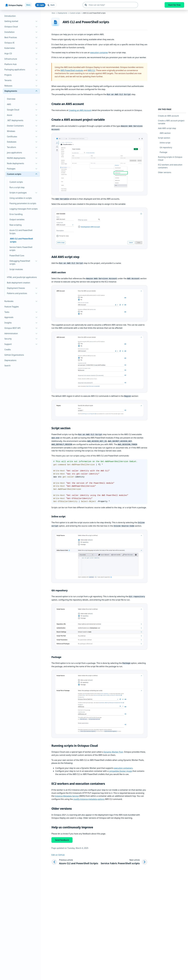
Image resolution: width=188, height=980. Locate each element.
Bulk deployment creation (19, 283)
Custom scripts (16, 182)
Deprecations (10, 360)
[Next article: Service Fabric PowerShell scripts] (124, 858)
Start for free (174, 5)
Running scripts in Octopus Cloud (170, 158)
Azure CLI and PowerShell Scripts (21, 232)
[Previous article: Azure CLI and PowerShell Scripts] (75, 858)
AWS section (165, 133)
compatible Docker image (120, 767)
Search (7, 366)
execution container (99, 52)
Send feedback (62, 836)
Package (163, 152)
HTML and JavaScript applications (22, 277)
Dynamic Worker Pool (113, 748)
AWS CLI (91, 70)
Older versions (165, 172)
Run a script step (17, 187)
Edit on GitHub (58, 851)
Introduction (10, 16)
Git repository (166, 147)
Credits (8, 350)
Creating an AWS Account (80, 110)
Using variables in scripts (21, 198)
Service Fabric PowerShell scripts (21, 249)
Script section (164, 138)
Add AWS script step (167, 128)
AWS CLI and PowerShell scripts (21, 240)
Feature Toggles (12, 307)
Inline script (165, 143)
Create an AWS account (168, 116)
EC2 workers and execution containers (170, 166)
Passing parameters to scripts (23, 203)
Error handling (16, 214)
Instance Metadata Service (67, 792)
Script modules (16, 269)
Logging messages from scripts (24, 209)
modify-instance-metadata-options (89, 796)
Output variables (17, 219)
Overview (11, 99)
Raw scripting (16, 225)
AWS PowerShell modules (72, 70)
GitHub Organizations (14, 355)
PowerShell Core (17, 256)
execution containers (123, 764)
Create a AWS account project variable (171, 122)
